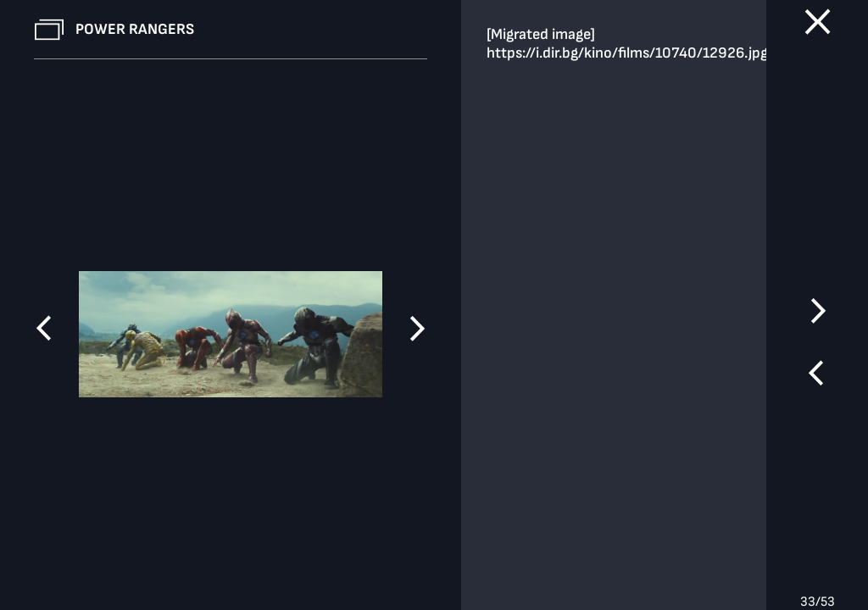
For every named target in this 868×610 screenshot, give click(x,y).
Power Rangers (135, 29)
